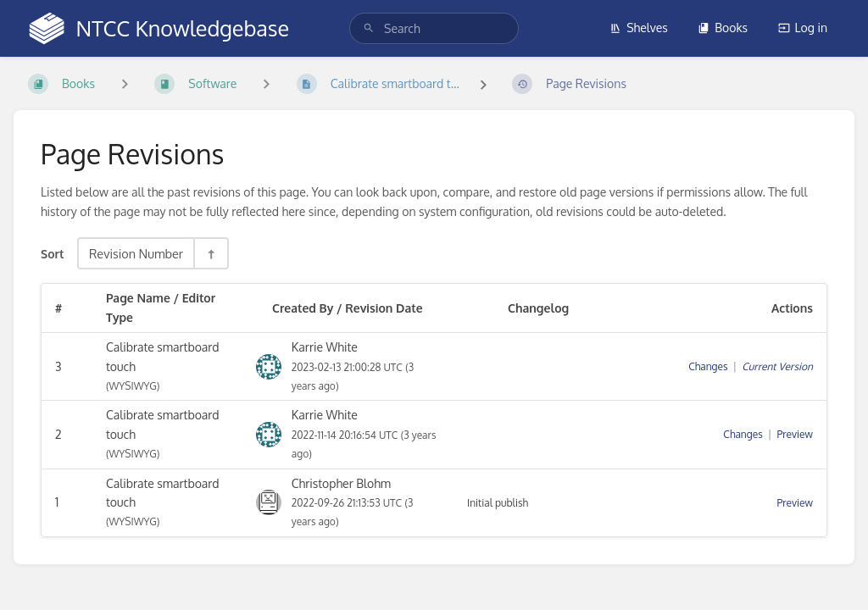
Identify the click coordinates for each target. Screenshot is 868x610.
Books (723, 28)
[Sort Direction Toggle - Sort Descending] (210, 253)
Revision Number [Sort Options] (136, 253)
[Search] (369, 28)
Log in (803, 28)
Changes (708, 366)
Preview (795, 434)
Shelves (639, 28)
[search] (434, 28)
